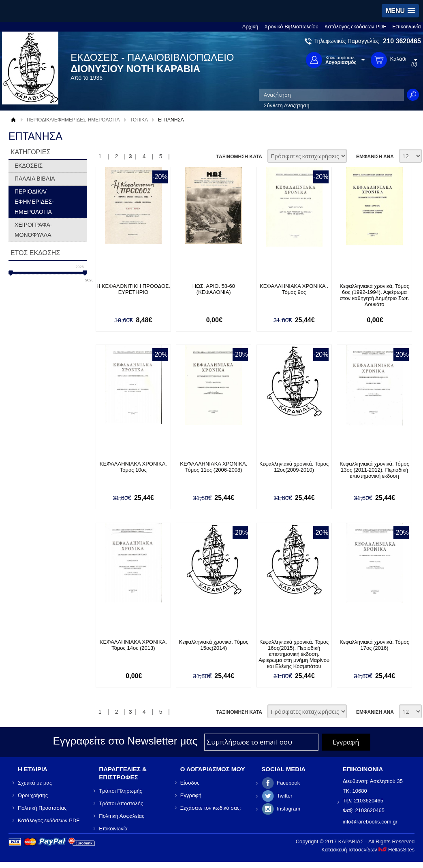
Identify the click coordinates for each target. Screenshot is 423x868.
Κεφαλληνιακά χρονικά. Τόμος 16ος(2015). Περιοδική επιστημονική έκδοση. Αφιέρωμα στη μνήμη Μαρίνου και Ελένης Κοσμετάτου (294, 654)
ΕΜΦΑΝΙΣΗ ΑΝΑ (375, 157)
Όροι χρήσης (33, 795)
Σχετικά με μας (35, 783)
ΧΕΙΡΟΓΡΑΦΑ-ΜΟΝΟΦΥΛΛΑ (33, 230)
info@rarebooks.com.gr (370, 822)
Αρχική (250, 27)
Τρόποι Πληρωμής (121, 791)
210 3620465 (402, 41)
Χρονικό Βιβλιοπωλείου (291, 27)
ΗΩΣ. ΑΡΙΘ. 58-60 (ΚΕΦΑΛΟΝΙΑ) (214, 289)
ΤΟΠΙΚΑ (139, 120)
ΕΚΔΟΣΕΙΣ (29, 166)
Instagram (288, 809)
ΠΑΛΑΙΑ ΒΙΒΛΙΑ (35, 179)
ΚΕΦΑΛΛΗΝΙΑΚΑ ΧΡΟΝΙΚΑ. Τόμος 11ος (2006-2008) (214, 467)
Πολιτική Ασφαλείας (122, 816)
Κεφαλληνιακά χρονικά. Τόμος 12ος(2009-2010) (294, 467)
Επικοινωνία (407, 27)
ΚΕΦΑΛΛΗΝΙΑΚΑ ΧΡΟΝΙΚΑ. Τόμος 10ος (133, 467)
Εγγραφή (191, 795)
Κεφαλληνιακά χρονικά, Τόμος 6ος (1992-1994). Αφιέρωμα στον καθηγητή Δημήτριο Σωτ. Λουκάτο (374, 295)
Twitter (284, 796)
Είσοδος (190, 783)
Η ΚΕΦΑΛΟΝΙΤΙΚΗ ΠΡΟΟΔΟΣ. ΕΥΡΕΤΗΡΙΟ (133, 289)
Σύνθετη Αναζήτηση (287, 105)
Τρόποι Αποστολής (121, 803)
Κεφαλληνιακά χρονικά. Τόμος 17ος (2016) (374, 645)
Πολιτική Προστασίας (42, 808)
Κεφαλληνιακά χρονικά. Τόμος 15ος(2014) (214, 645)
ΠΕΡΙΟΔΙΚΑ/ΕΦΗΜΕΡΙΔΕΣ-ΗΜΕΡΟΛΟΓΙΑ (73, 120)
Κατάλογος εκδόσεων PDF (355, 27)
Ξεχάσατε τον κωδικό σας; (211, 808)
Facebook (288, 783)
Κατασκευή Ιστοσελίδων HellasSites (368, 850)
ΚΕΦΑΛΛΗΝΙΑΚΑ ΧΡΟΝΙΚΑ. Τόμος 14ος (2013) (133, 645)
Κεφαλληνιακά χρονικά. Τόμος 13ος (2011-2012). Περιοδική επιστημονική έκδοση (374, 470)
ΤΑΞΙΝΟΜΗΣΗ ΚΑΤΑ (239, 157)
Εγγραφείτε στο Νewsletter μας (125, 741)
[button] (400, 11)
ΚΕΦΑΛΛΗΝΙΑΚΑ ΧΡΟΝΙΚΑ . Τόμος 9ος (294, 289)
